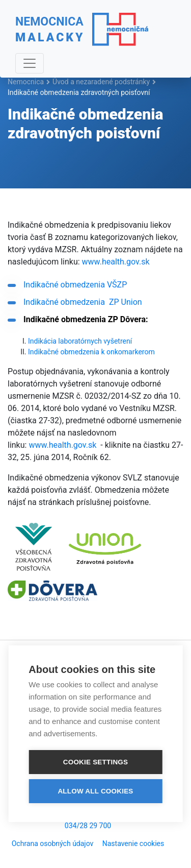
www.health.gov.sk (116, 262)
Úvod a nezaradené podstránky (101, 82)
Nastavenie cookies (133, 843)
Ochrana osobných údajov (53, 843)
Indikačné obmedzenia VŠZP (75, 285)
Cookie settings (96, 761)
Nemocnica (26, 82)
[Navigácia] (30, 63)
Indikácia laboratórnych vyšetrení (80, 341)
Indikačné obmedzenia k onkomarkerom (91, 352)
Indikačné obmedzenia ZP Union (83, 302)
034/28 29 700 (88, 826)
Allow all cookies (95, 790)
